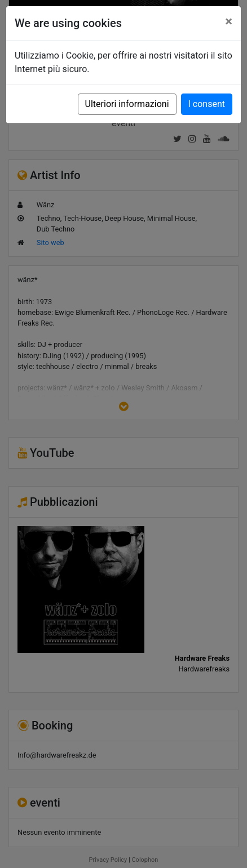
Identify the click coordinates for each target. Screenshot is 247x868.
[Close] (229, 21)
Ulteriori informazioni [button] (127, 104)
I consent (207, 104)
